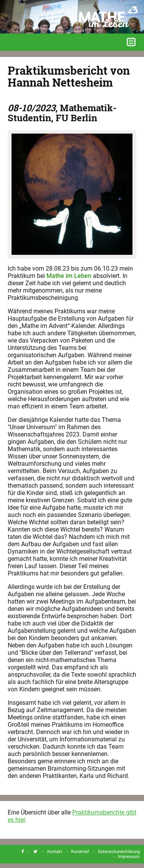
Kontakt (55, 852)
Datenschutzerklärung (119, 852)
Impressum (129, 857)
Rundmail (80, 852)
